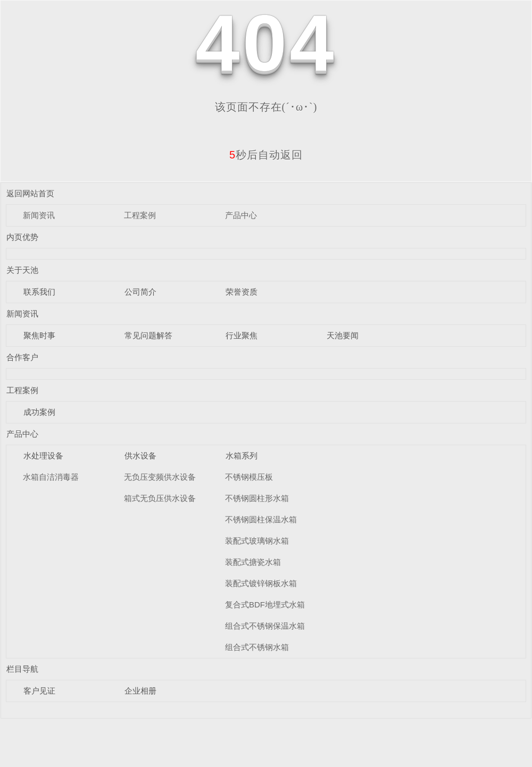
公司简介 (140, 292)
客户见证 (39, 691)
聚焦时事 (39, 335)
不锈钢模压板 (249, 477)
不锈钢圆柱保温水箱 (261, 519)
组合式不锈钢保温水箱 (265, 626)
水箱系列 (242, 456)
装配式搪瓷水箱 (253, 562)
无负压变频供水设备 (160, 477)
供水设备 (140, 456)
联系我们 (39, 292)
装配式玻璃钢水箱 (257, 541)
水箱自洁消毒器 (51, 477)
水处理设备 (43, 456)
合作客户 (22, 357)
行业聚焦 (242, 335)
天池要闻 (343, 335)
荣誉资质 (242, 292)
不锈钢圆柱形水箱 (257, 498)
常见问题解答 (148, 335)
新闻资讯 (39, 215)
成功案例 (39, 412)
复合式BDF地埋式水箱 (265, 605)
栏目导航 (22, 669)
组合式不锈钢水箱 (257, 647)
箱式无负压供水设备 (160, 498)
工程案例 (140, 215)
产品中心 (241, 215)
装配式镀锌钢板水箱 (261, 583)
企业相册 (140, 691)
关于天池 (22, 270)
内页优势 (22, 237)
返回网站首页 (30, 193)
